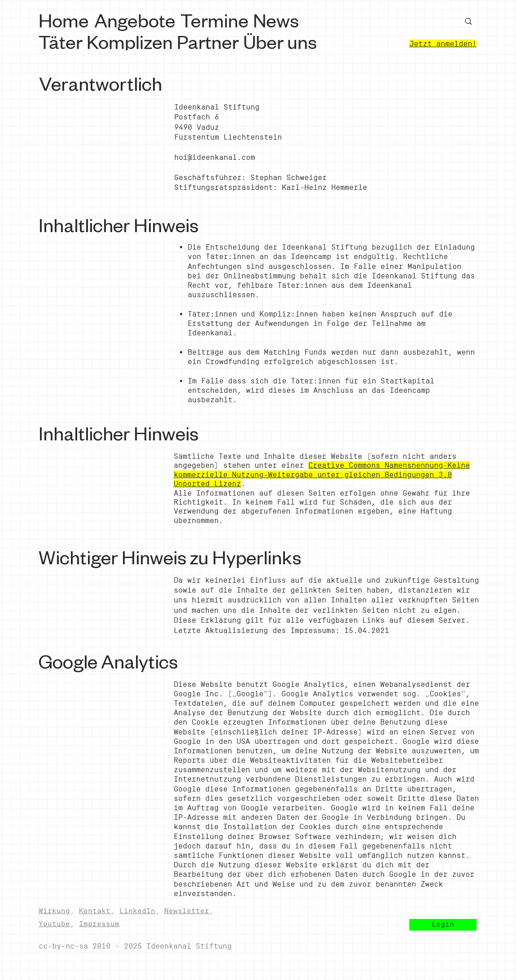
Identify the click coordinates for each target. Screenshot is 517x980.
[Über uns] (281, 41)
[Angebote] (136, 20)
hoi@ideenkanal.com (215, 157)
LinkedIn (137, 911)
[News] (278, 19)
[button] (443, 925)
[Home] (65, 19)
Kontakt (95, 911)
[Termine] (216, 19)
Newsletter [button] (187, 911)
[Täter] (62, 41)
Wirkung (54, 911)
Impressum (99, 924)
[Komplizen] (131, 41)
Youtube (54, 924)
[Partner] (209, 41)
